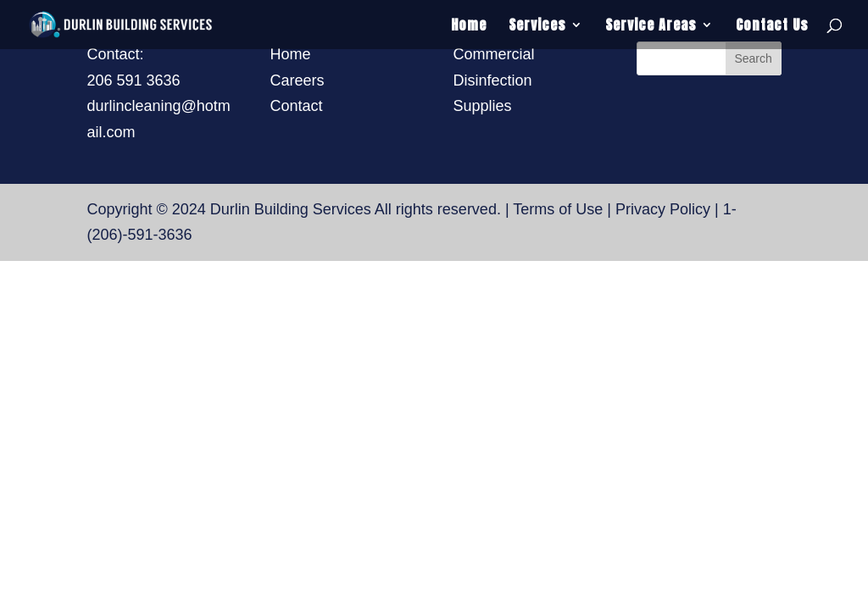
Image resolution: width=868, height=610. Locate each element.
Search (753, 58)
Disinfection (493, 80)
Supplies (483, 106)
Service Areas (651, 27)
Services (537, 27)
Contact (296, 106)
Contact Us (772, 27)
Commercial (494, 54)
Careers (297, 80)
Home (469, 27)
